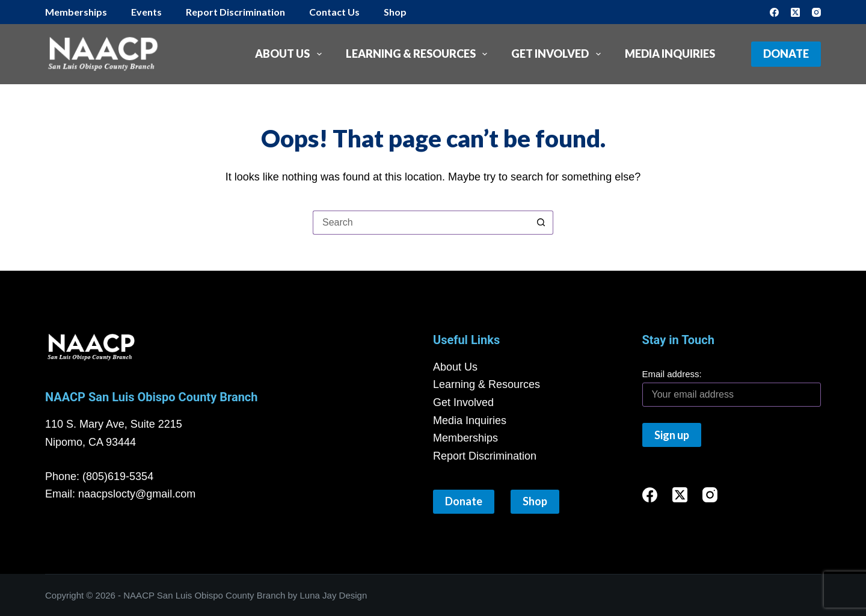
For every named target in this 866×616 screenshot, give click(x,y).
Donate (786, 54)
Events (146, 12)
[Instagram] (816, 12)
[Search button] (541, 223)
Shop (395, 12)
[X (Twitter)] (795, 12)
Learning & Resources (419, 54)
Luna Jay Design (334, 595)
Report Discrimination (235, 12)
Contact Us (334, 12)
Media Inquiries (670, 54)
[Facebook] (774, 12)
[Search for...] (421, 223)
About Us (291, 54)
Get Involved (558, 54)
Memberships (76, 12)
